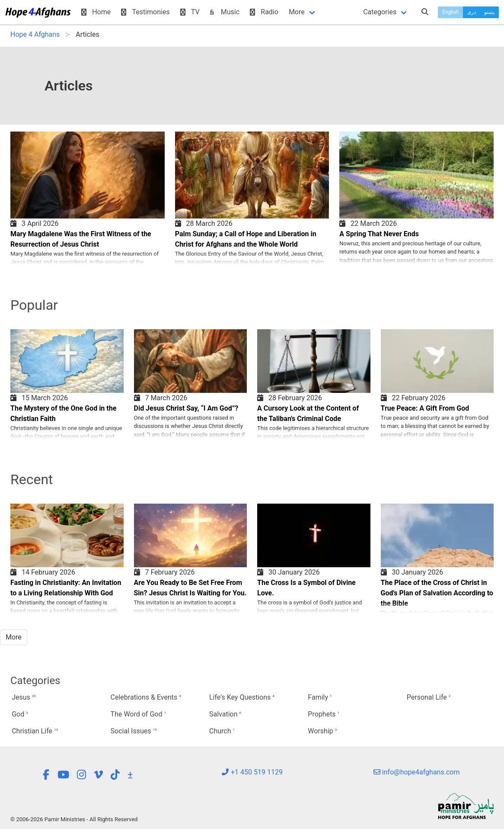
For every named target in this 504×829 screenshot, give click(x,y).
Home (96, 12)
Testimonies (145, 12)
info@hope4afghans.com (417, 772)
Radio (264, 12)
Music (225, 12)
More (297, 12)
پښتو (489, 12)
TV (190, 12)
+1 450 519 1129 (252, 772)
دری (472, 12)
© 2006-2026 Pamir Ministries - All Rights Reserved (74, 819)
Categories (380, 12)
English (451, 12)
